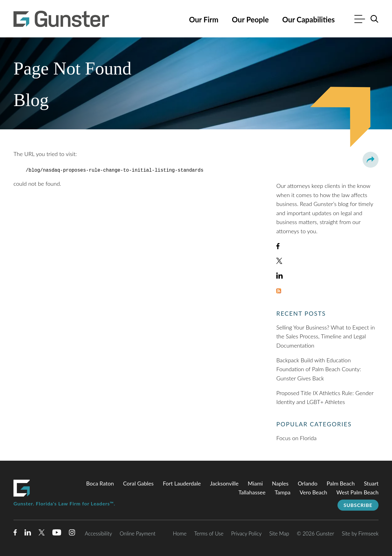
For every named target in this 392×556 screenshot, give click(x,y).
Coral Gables (138, 483)
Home (180, 533)
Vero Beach (313, 492)
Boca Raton (100, 483)
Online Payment (138, 533)
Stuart (371, 483)
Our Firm (204, 19)
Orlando (307, 483)
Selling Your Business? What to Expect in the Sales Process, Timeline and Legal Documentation (326, 336)
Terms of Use (209, 533)
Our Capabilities (308, 19)
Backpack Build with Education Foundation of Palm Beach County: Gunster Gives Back (318, 369)
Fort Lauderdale (182, 483)
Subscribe (358, 505)
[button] (371, 160)
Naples (280, 483)
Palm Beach (341, 483)
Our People (250, 19)
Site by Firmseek (360, 533)
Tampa (283, 492)
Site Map (279, 533)
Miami (255, 483)
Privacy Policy (247, 533)
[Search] (375, 19)
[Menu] (360, 20)
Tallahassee (252, 492)
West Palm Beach (357, 492)
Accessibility (98, 533)
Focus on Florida (296, 438)
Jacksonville (224, 483)
